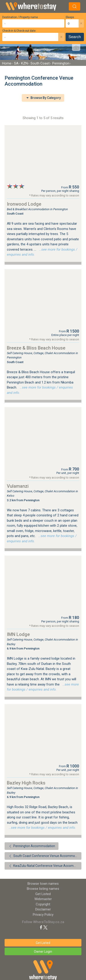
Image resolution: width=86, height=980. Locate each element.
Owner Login (43, 952)
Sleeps (70, 17)
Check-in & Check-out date (19, 31)
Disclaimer (43, 909)
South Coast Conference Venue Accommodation (45, 856)
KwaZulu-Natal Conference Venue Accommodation (45, 866)
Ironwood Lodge (24, 204)
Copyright (43, 904)
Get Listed (43, 894)
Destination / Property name (20, 17)
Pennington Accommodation (32, 846)
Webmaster (43, 899)
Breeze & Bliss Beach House (36, 348)
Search (75, 37)
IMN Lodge (18, 634)
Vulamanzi (18, 486)
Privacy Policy (43, 915)
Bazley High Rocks (26, 783)
